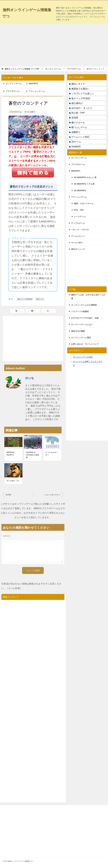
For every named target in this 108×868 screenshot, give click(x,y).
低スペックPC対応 (25, 299)
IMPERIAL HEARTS (11, 454)
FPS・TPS (79, 210)
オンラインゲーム (14, 84)
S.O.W (8, 495)
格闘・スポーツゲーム (84, 203)
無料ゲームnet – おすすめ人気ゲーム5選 (88, 297)
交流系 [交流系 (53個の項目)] (75, 118)
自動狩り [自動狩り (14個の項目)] (76, 132)
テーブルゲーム (78, 223)
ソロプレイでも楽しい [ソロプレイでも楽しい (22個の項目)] (83, 93)
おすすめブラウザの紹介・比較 (85, 318)
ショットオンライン (52, 495)
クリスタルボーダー (52, 454)
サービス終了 (30, 112)
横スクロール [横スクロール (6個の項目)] (78, 123)
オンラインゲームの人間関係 (84, 305)
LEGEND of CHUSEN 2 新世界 (32, 455)
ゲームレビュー (78, 236)
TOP (22, 69)
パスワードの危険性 (80, 311)
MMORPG (33, 84)
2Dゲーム (40, 299)
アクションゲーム (37, 91)
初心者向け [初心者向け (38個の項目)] (77, 103)
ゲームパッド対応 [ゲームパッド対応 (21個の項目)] (80, 137)
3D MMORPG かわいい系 (85, 177)
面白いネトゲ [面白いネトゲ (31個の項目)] (78, 84)
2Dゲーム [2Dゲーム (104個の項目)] (76, 142)
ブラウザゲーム (13, 91)
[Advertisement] (54, 45)
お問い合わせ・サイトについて (85, 344)
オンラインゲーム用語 (81, 338)
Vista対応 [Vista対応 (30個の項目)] (76, 147)
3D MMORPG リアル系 (84, 184)
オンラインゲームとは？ (82, 324)
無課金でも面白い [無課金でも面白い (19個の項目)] (80, 89)
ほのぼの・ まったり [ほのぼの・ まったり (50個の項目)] (82, 108)
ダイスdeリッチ (13, 481)
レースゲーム (80, 216)
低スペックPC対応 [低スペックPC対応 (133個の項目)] (81, 98)
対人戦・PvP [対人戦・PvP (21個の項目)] (78, 113)
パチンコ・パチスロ (80, 230)
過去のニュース (78, 249)
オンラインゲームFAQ (83, 357)
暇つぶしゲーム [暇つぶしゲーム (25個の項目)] (79, 127)
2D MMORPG (80, 191)
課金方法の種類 (78, 331)
